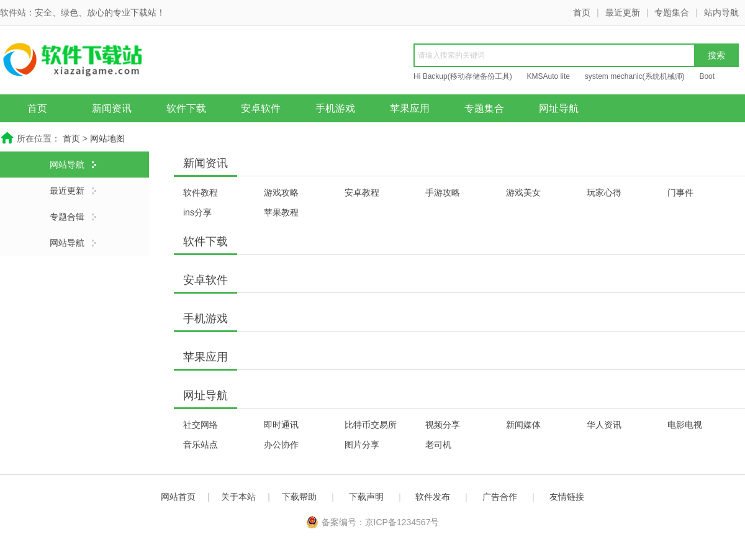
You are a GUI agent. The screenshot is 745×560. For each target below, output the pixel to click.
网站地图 (107, 138)
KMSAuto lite (549, 76)
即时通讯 (281, 425)
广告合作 (500, 497)
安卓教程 (362, 192)
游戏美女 (523, 192)
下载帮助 (299, 497)
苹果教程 (281, 212)
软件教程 (201, 192)
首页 (582, 12)
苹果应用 (410, 108)
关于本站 (238, 497)
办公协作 (281, 445)
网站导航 (67, 165)
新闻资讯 (112, 108)
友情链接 (567, 497)
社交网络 (201, 425)
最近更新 (623, 12)
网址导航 (559, 108)
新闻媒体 (523, 425)
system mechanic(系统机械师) (635, 76)
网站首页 (178, 497)
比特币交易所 (371, 425)
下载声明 (366, 497)
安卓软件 (261, 108)
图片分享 (362, 445)
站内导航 (721, 12)
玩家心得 (604, 192)
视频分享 (443, 425)
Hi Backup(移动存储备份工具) (463, 76)
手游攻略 (443, 192)
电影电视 (685, 425)
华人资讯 (604, 425)
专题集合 (672, 12)
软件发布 (433, 497)
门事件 (680, 192)
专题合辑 (67, 217)
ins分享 (197, 212)
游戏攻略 (281, 192)
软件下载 (186, 108)
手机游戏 (335, 108)
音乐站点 (201, 445)
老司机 (438, 445)
